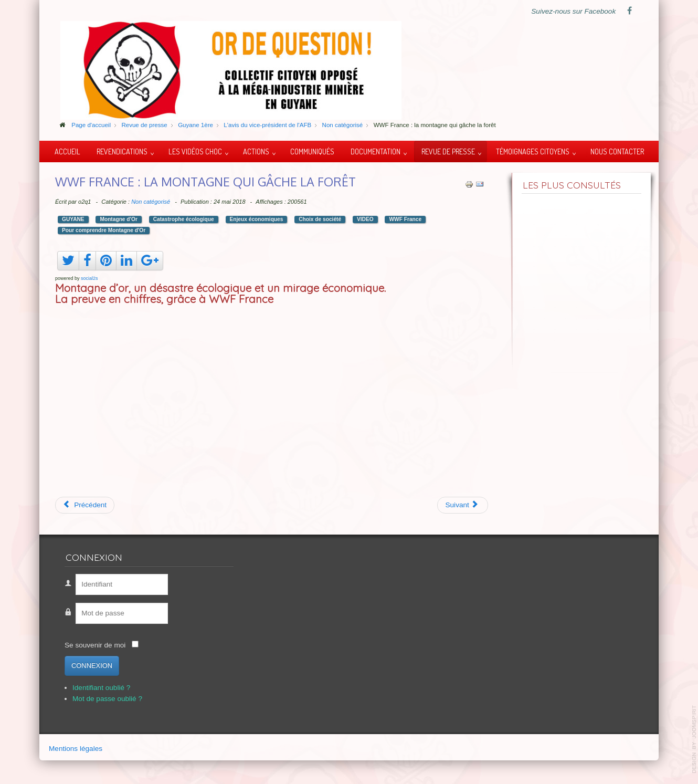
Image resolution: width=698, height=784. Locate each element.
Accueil (67, 151)
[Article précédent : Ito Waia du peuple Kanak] (85, 505)
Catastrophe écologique (184, 219)
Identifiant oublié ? (101, 688)
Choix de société (320, 219)
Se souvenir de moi (95, 645)
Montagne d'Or (118, 219)
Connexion (92, 666)
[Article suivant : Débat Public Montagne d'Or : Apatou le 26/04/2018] (463, 505)
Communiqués (312, 151)
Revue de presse (448, 151)
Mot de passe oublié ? (107, 699)
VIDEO (365, 219)
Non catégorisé (151, 202)
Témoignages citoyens (533, 151)
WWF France (405, 219)
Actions (256, 151)
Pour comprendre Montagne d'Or (104, 230)
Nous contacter (617, 151)
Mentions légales (76, 749)
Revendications (122, 151)
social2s (89, 278)
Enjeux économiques (257, 219)
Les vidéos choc (195, 151)
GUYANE (73, 219)
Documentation (376, 151)
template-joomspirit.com (694, 739)
